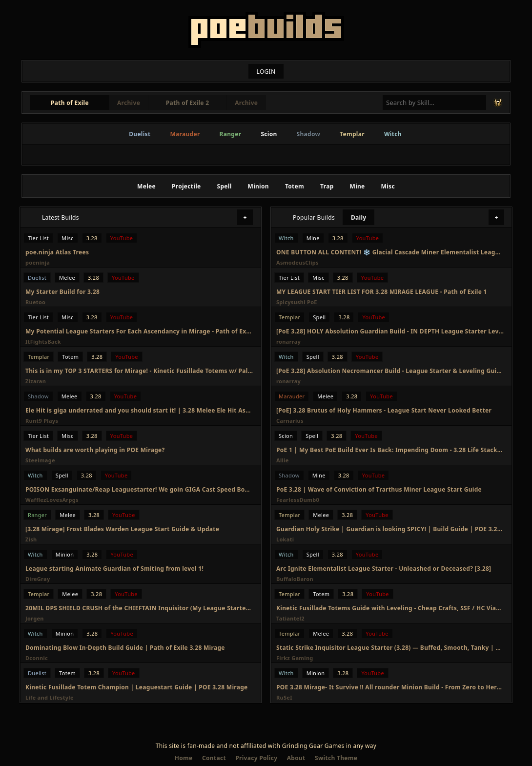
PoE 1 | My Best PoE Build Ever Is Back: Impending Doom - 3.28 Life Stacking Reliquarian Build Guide (390, 450)
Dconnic (37, 658)
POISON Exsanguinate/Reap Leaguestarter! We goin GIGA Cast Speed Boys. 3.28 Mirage (139, 489)
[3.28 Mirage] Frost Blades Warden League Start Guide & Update (122, 529)
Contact (214, 758)
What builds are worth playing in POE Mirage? (95, 450)
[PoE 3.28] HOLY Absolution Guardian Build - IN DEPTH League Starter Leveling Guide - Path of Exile (390, 331)
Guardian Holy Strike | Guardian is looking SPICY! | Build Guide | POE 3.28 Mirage (390, 529)
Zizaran (36, 381)
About (296, 758)
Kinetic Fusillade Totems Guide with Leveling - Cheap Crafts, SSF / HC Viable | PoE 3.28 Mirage (390, 608)
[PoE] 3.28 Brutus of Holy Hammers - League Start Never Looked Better (384, 410)
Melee (146, 186)
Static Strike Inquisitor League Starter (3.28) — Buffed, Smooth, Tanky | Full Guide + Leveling (390, 648)
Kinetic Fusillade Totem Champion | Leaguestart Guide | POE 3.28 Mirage (137, 687)
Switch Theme (336, 758)
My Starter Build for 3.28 (62, 292)
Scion (269, 134)
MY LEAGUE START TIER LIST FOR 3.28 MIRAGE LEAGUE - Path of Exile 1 (382, 292)
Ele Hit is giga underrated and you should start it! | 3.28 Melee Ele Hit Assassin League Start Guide (139, 410)
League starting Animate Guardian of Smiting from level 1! (114, 569)
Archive (129, 103)
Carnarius (290, 421)
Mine (358, 186)
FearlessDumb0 (298, 500)
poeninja (38, 262)
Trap (327, 186)
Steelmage (40, 460)
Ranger (231, 134)
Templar (352, 134)
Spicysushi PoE (297, 302)
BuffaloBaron (295, 579)
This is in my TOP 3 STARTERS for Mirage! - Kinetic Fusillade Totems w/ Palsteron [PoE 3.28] (139, 371)
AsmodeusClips (297, 262)
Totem (295, 186)
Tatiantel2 (290, 618)
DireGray (38, 579)
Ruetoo (35, 302)
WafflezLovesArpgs (52, 500)
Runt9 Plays (42, 421)
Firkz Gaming (295, 658)
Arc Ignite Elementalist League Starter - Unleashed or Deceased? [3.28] (384, 569)
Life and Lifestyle (50, 697)
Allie (283, 460)
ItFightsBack (43, 342)
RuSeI (284, 697)
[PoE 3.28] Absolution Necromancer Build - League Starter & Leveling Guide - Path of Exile (390, 371)
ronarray (288, 342)
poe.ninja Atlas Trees (57, 252)
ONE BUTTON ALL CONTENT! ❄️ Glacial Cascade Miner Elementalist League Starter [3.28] (390, 252)
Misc (388, 186)
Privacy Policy (256, 758)
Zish (31, 539)
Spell (225, 186)
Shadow (309, 134)
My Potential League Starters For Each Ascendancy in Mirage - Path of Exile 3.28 (139, 331)
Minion (258, 186)
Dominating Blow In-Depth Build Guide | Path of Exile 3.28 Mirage (125, 648)
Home (184, 758)
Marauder (185, 134)
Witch (393, 134)
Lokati (285, 539)
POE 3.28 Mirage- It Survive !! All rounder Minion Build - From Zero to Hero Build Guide (390, 687)
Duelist (140, 134)
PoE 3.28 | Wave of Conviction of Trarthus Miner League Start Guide (379, 489)
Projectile (186, 186)
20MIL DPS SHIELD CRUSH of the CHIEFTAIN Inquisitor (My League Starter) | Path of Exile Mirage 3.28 (139, 608)
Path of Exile (70, 103)
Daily (359, 217)
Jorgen (35, 618)
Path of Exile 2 (188, 103)
